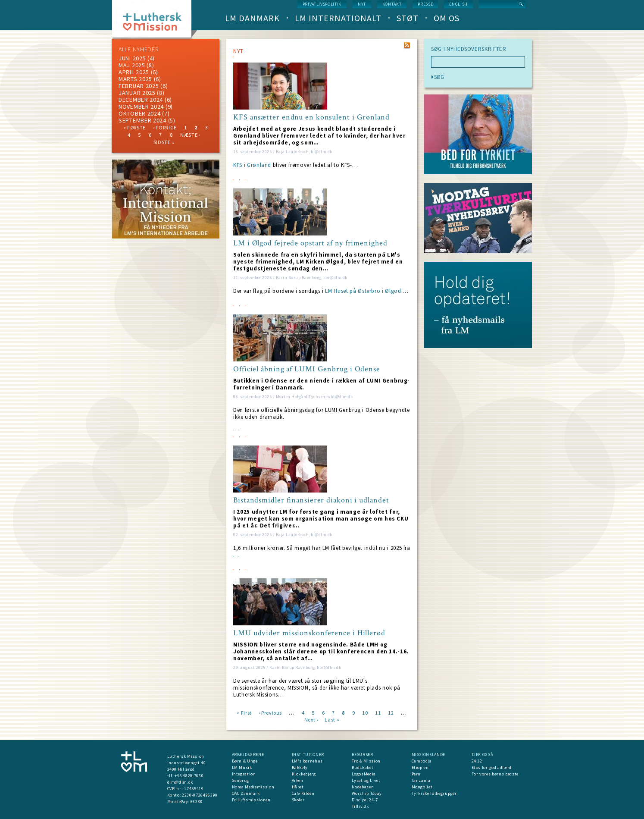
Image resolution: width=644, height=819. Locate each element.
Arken (298, 780)
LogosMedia (364, 774)
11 (378, 712)
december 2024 (141, 100)
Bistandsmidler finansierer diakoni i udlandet (311, 500)
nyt (362, 4)
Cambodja (422, 761)
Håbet (298, 787)
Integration (244, 774)
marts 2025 (135, 79)
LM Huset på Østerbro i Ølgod (363, 291)
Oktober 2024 (139, 113)
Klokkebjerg (304, 774)
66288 (197, 802)
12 (391, 712)
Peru (416, 774)
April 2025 (134, 72)
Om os (447, 18)
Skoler (298, 800)
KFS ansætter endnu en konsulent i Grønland (311, 117)
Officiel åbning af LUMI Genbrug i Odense (307, 369)
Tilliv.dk (360, 806)
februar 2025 (139, 86)
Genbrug (241, 780)
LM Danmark (252, 18)
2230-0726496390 (200, 795)
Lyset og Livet (366, 780)
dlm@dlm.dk (180, 782)
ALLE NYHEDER (138, 49)
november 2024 (141, 107)
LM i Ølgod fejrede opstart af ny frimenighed (310, 243)
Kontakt (392, 4)
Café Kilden (303, 793)
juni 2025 (132, 58)
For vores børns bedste (495, 774)
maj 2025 (132, 65)
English (458, 4)
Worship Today (367, 793)
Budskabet (363, 767)
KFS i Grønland (252, 165)
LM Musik (242, 767)
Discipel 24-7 (365, 800)
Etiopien (420, 767)
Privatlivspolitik (322, 4)
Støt (408, 18)
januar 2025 (137, 93)
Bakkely (300, 767)
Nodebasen (363, 787)
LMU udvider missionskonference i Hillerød (309, 633)
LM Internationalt (338, 18)
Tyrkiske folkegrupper (434, 793)
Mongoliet (422, 787)
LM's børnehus (307, 761)
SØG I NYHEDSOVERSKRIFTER (469, 49)
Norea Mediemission (253, 787)
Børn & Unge (245, 761)
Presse (425, 4)
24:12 (477, 761)
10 (365, 712)
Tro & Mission (366, 761)
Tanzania (421, 780)
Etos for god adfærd (492, 767)
